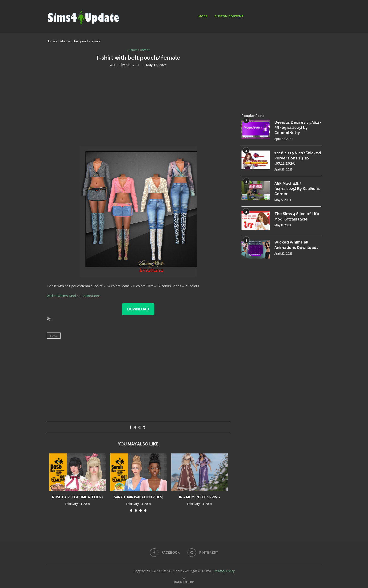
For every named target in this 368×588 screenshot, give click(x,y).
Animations (92, 296)
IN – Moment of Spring (199, 497)
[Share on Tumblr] (144, 427)
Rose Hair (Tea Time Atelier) (77, 497)
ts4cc (54, 336)
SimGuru (132, 65)
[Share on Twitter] (135, 427)
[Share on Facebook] (130, 427)
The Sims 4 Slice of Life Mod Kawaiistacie (297, 216)
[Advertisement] (138, 106)
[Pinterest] (203, 553)
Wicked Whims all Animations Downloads (296, 245)
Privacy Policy (225, 571)
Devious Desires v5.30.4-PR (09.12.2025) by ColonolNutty (298, 128)
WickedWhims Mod (61, 296)
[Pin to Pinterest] (140, 427)
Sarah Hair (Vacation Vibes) (138, 497)
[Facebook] (165, 553)
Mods (203, 16)
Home (51, 41)
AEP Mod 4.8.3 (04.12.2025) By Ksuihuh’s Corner (297, 189)
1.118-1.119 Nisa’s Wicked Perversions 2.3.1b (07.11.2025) (298, 158)
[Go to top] (184, 582)
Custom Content (229, 16)
